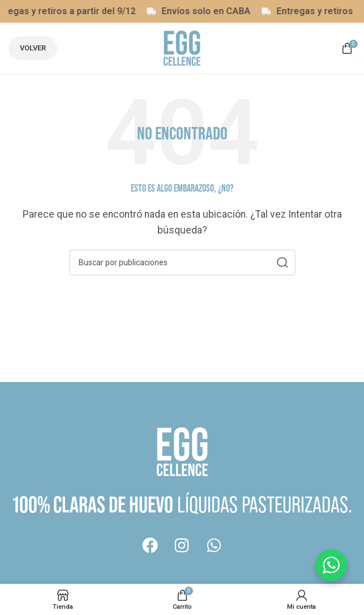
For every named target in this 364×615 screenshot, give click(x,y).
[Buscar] (182, 262)
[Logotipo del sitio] (182, 47)
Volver (33, 48)
